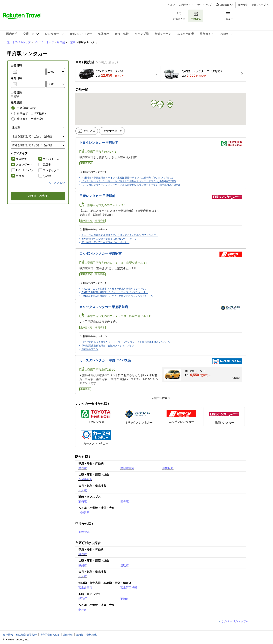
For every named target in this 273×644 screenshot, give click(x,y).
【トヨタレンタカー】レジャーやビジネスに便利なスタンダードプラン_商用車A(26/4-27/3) (131, 185)
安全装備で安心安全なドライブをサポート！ (105, 242)
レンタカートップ (44, 42)
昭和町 (83, 599)
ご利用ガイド (186, 5)
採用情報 (68, 635)
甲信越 (61, 42)
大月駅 (83, 490)
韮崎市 (125, 599)
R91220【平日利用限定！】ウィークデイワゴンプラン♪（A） (115, 292)
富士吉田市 (85, 587)
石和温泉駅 (85, 479)
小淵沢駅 (84, 513)
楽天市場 (243, 5)
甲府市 (83, 554)
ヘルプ (172, 5)
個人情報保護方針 (26, 635)
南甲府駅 (168, 468)
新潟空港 (84, 532)
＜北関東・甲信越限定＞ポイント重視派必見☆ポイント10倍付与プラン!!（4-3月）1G (129, 178)
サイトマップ (205, 5)
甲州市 (83, 565)
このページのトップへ (233, 621)
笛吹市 (125, 565)
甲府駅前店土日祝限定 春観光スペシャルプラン (108, 346)
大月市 (83, 576)
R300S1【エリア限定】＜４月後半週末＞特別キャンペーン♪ (114, 289)
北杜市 (83, 610)
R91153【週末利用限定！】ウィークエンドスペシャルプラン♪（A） (118, 296)
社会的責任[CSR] (50, 635)
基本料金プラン (90, 349)
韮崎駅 (83, 502)
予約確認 (196, 16)
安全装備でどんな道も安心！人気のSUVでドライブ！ (110, 239)
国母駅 (125, 502)
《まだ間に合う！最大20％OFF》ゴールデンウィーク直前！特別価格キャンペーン (126, 342)
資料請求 (92, 635)
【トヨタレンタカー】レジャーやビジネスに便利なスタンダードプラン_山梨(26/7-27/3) (129, 181)
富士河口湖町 (129, 587)
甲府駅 (83, 468)
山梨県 (72, 42)
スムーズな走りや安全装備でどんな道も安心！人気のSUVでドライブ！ (120, 235)
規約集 (79, 635)
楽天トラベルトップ (19, 42)
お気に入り (179, 16)
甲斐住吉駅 (127, 468)
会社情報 (8, 635)
